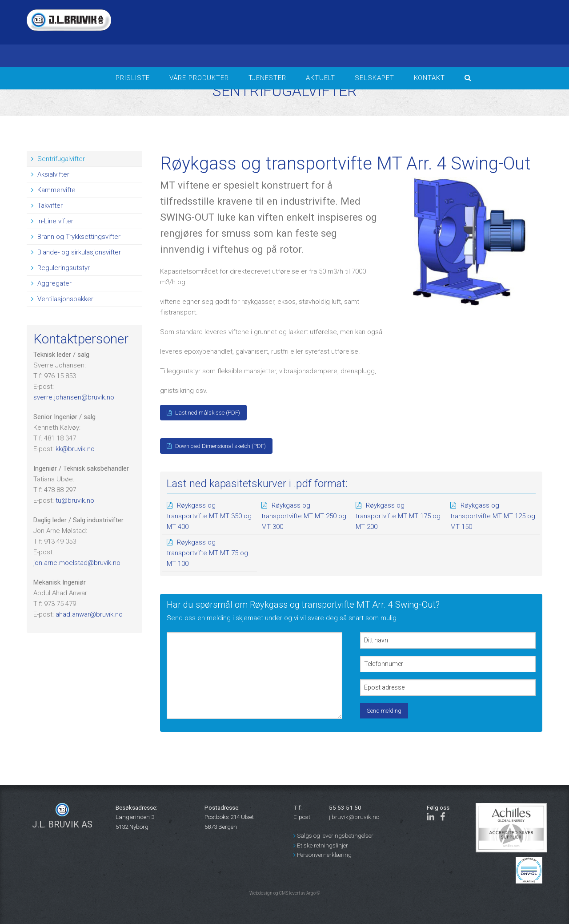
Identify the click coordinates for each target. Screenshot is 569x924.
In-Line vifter (52, 221)
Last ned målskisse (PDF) (203, 413)
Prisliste (133, 78)
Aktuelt (321, 78)
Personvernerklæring (323, 855)
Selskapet (374, 78)
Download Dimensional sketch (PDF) (216, 446)
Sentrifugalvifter (58, 159)
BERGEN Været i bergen (440, 33)
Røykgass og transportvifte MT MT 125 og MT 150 (493, 516)
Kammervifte (53, 190)
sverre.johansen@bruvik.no (74, 397)
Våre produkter (199, 78)
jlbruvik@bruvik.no (354, 817)
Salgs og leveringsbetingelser (333, 835)
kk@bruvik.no (75, 449)
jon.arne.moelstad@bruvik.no (77, 563)
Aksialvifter (50, 174)
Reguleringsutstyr (60, 268)
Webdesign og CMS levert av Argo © (285, 893)
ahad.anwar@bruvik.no (89, 614)
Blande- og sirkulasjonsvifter (76, 252)
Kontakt (429, 78)
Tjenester (267, 78)
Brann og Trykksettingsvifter (76, 237)
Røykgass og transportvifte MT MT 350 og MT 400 (209, 516)
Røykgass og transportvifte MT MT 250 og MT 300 (304, 516)
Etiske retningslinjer (321, 845)
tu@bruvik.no (75, 500)
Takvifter (47, 206)
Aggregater (51, 283)
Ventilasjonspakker (62, 299)
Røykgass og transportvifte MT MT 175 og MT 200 (398, 516)
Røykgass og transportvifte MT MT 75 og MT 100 (207, 553)
